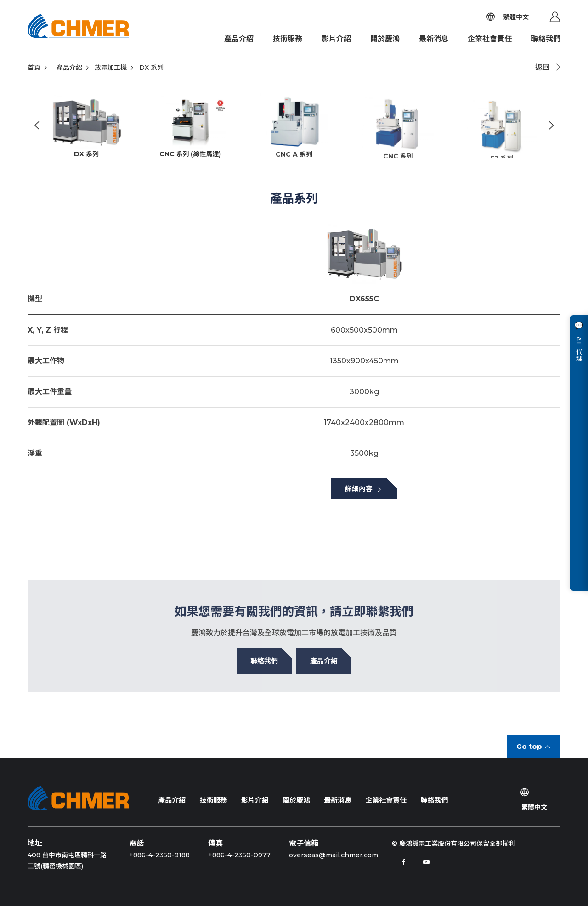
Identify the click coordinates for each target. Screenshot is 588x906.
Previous (37, 126)
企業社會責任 (490, 39)
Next (551, 126)
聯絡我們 (546, 39)
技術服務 (288, 39)
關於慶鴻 (385, 39)
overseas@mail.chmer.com (334, 855)
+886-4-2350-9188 (159, 855)
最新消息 (434, 39)
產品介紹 (239, 39)
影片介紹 (336, 39)
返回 (543, 67)
